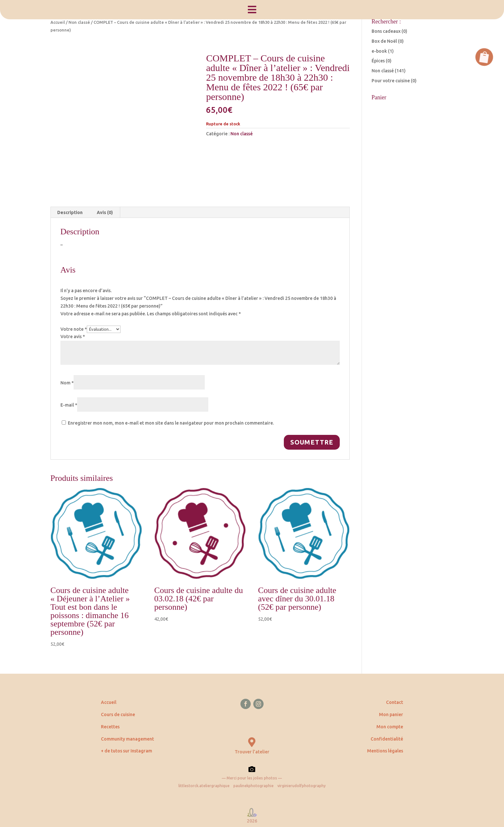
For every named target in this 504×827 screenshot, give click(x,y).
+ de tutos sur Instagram (126, 751)
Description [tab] (70, 212)
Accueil (58, 22)
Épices (378, 61)
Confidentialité (387, 739)
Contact (395, 702)
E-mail (69, 405)
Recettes (110, 727)
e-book (379, 51)
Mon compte (390, 727)
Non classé (79, 22)
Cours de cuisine (118, 715)
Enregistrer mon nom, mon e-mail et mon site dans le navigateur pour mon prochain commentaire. (171, 423)
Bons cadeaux (386, 31)
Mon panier (391, 715)
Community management (127, 739)
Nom (67, 383)
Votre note (74, 329)
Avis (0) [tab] (105, 212)
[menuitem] (252, 10)
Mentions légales (385, 751)
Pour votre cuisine (391, 81)
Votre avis (73, 337)
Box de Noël (384, 41)
